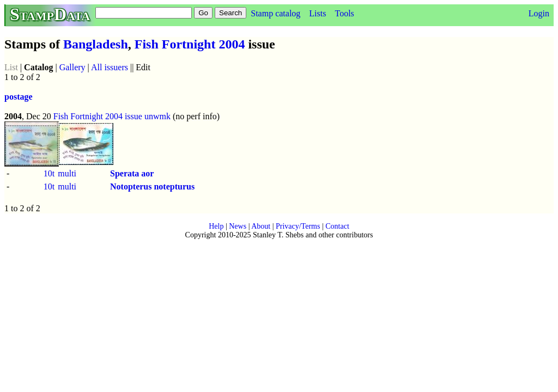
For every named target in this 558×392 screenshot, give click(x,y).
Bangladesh (96, 44)
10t (49, 173)
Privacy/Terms (298, 226)
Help (216, 226)
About (261, 226)
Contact (337, 226)
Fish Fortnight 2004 (190, 44)
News (238, 226)
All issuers (110, 67)
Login (539, 13)
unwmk (157, 116)
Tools (344, 13)
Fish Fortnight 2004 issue (98, 116)
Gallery (72, 67)
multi (67, 173)
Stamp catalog (275, 13)
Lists (317, 13)
